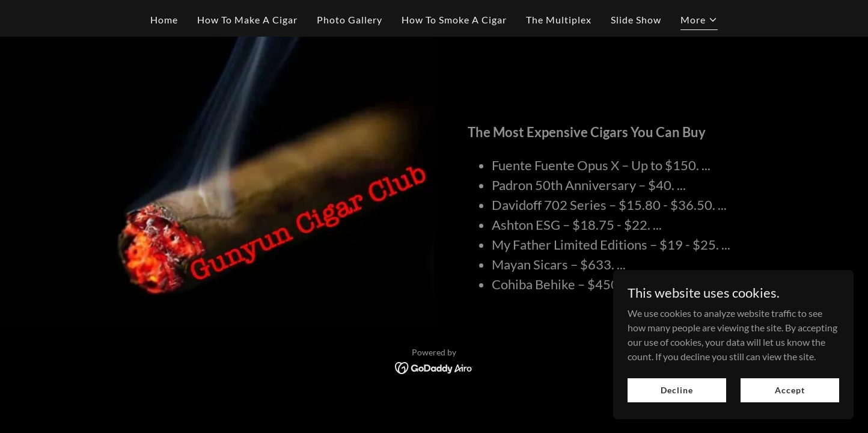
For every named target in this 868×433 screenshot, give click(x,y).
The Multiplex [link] (559, 20)
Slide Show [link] (636, 20)
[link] (434, 367)
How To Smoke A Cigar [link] (454, 20)
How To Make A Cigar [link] (247, 20)
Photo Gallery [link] (350, 20)
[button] (699, 21)
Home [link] (164, 20)
